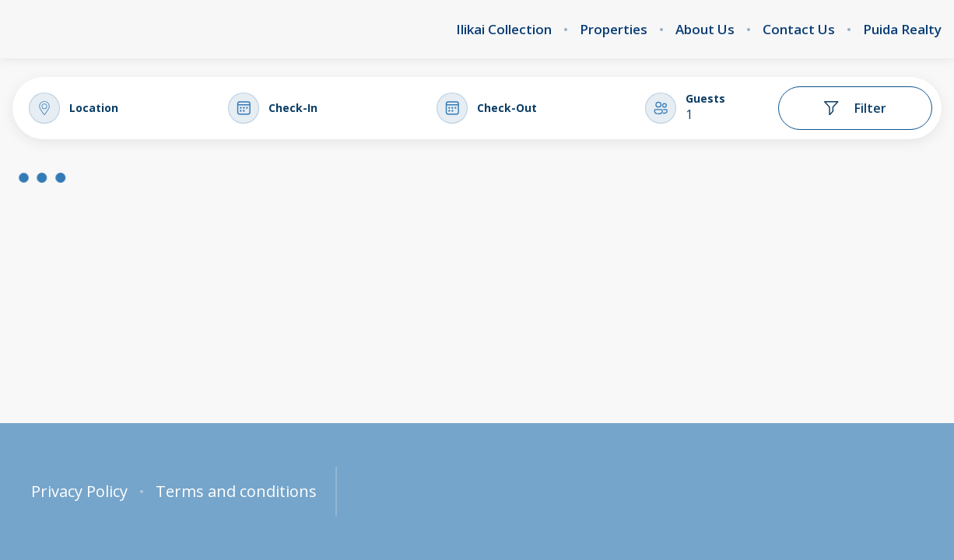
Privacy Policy (79, 492)
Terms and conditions (236, 492)
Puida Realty (902, 30)
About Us (705, 30)
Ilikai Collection (504, 30)
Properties (614, 30)
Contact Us (799, 30)
